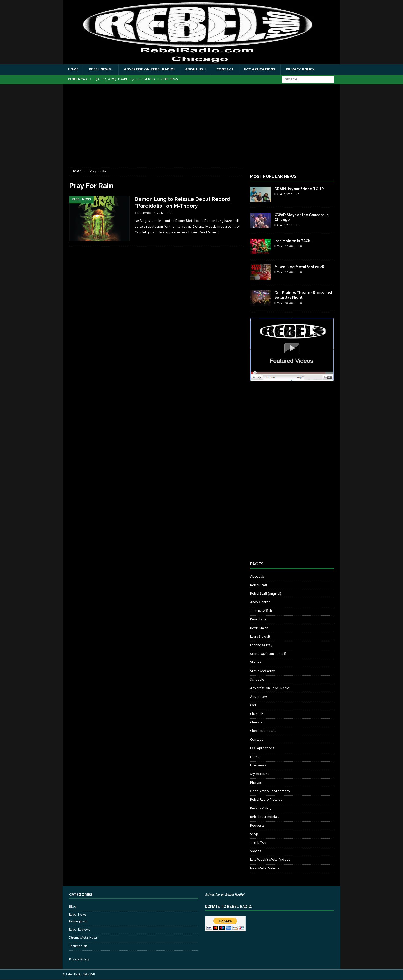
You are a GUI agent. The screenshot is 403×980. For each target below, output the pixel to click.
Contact (225, 70)
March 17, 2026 (286, 246)
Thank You (258, 843)
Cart (253, 705)
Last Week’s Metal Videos (270, 860)
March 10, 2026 (286, 303)
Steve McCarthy (263, 671)
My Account (260, 774)
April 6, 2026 (285, 195)
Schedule (257, 680)
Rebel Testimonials (264, 817)
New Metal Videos (264, 869)
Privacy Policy (300, 70)
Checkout (258, 723)
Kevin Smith (259, 628)
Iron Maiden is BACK (292, 241)
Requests (257, 826)
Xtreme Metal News (83, 938)
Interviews (258, 766)
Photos (256, 783)
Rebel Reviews (80, 930)
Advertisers (259, 697)
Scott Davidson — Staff (268, 654)
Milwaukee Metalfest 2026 (299, 267)
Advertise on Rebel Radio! (149, 70)
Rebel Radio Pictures (266, 800)
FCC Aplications (260, 70)
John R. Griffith (261, 611)
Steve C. (256, 662)
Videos (255, 851)
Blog (73, 907)
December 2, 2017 (150, 213)
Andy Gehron (260, 602)
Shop (254, 834)
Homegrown (78, 922)
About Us (194, 70)
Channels (257, 714)
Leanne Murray (261, 645)
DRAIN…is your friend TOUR (299, 189)
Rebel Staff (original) (266, 594)
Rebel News (100, 70)
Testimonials (78, 946)
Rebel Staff (259, 585)
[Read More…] (209, 232)
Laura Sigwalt (260, 637)
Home (73, 70)
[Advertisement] (201, 129)
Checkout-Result (263, 731)
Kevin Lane (258, 620)
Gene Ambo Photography (270, 791)
